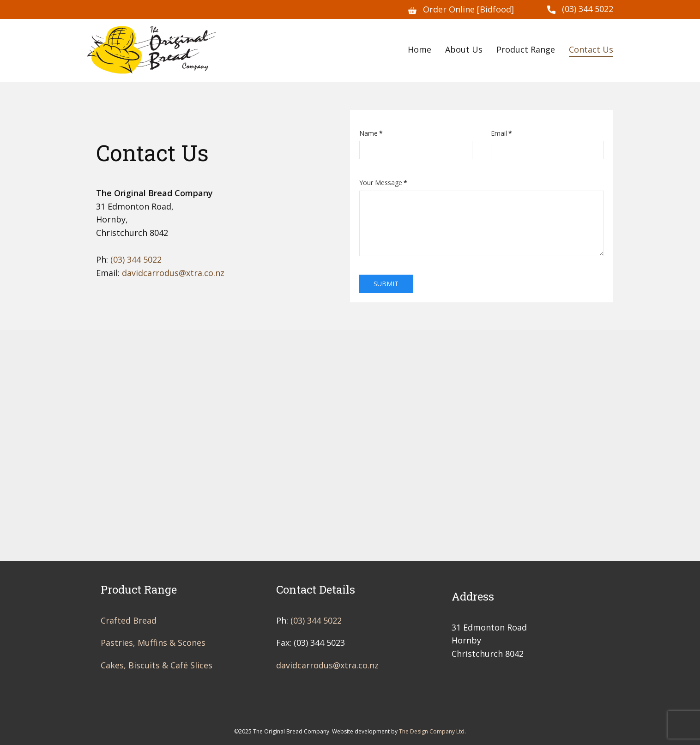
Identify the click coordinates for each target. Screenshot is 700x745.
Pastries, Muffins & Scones (153, 643)
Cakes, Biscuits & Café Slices (157, 665)
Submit (386, 284)
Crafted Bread (129, 620)
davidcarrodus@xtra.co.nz (173, 273)
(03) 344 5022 (580, 9)
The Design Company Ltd (432, 731)
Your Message (383, 183)
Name (371, 133)
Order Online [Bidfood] (461, 10)
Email (501, 133)
